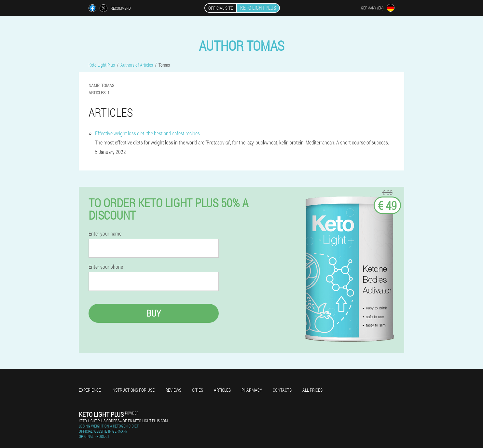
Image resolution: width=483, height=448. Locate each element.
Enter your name (105, 234)
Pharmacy (252, 390)
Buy (154, 313)
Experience (90, 390)
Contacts (282, 390)
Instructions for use (133, 390)
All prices (312, 390)
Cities (198, 390)
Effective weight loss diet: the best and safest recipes (147, 133)
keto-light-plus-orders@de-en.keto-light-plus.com (123, 421)
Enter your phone (106, 267)
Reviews (173, 390)
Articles (222, 390)
